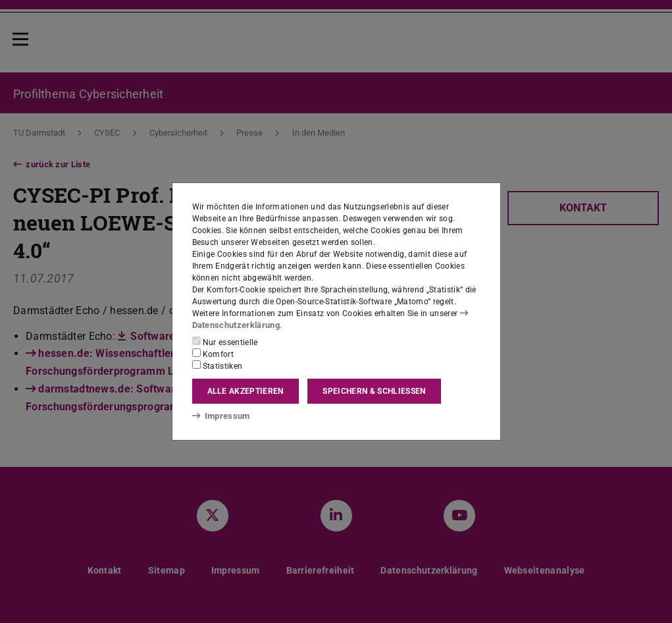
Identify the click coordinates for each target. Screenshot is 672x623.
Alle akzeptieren (246, 391)
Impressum (219, 416)
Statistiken (218, 366)
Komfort (213, 354)
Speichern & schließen (374, 391)
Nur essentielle (225, 342)
